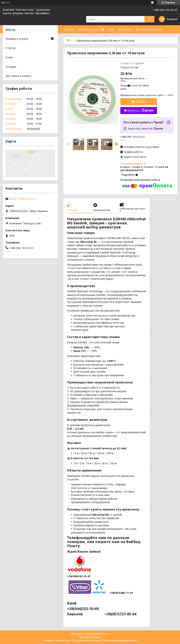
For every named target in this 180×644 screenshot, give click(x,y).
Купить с (141, 111)
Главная (69, 29)
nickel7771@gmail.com (23, 199)
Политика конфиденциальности (120, 640)
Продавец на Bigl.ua (90, 637)
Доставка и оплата (149, 29)
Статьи (10, 48)
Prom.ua (106, 634)
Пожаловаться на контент (87, 640)
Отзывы (11, 67)
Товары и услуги (89, 29)
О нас (111, 29)
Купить (141, 102)
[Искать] (149, 19)
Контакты (125, 29)
